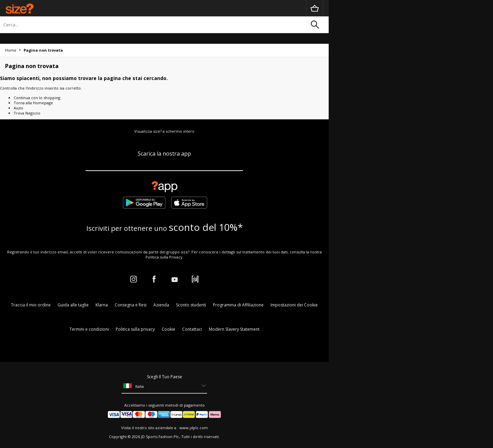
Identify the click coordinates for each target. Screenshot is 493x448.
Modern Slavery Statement (234, 329)
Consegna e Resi (131, 305)
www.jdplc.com (193, 428)
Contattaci (192, 329)
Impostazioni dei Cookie (294, 305)
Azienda (161, 305)
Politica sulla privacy (135, 329)
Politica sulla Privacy (164, 257)
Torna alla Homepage (33, 103)
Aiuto (18, 108)
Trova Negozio (27, 113)
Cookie (168, 329)
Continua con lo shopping (37, 98)
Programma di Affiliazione (238, 305)
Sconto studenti (191, 305)
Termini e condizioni (89, 329)
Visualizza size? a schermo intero (164, 131)
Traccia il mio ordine (31, 305)
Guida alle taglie (73, 305)
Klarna (102, 305)
